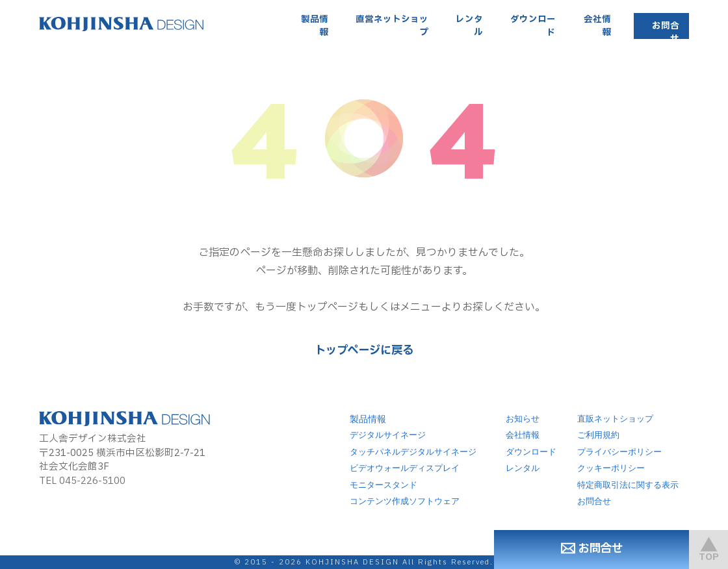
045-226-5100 (92, 481)
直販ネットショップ (615, 419)
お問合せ (666, 32)
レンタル (469, 26)
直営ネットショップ (392, 26)
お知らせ (523, 419)
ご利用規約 (598, 435)
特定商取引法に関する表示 (628, 485)
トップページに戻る (364, 351)
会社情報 (597, 26)
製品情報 (315, 26)
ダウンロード (533, 26)
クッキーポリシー (611, 468)
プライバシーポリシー (619, 452)
